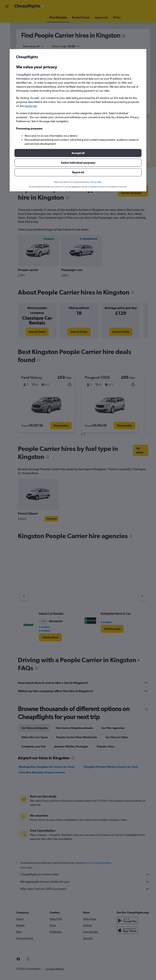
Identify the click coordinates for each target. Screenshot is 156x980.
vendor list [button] (31, 106)
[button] (78, 153)
